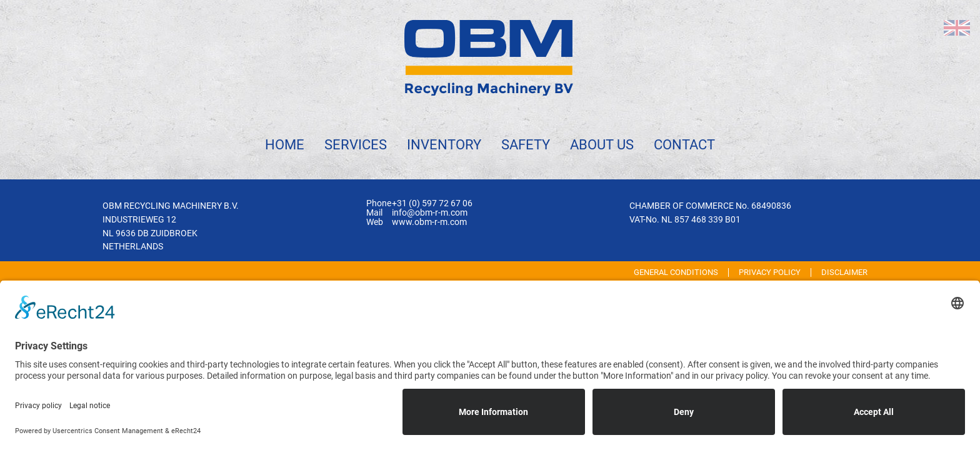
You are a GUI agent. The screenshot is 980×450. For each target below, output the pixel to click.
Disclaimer (844, 272)
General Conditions (676, 272)
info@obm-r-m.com (430, 213)
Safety (526, 144)
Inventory (444, 144)
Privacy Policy (770, 272)
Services (356, 144)
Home (285, 144)
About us (602, 144)
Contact (684, 144)
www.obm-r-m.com (429, 222)
